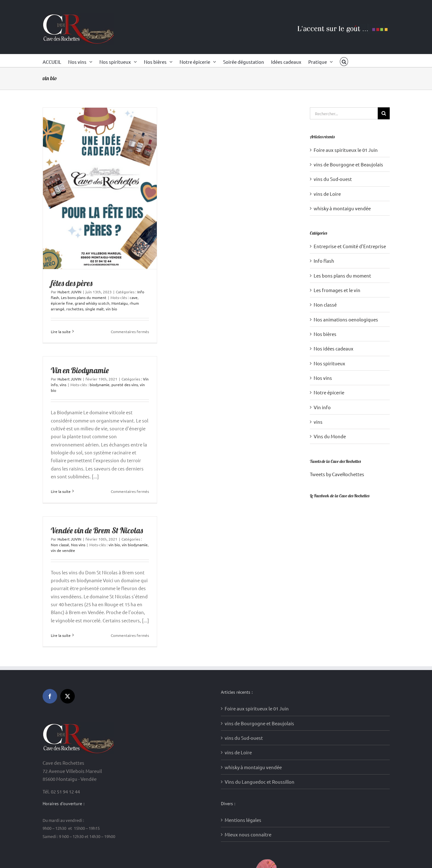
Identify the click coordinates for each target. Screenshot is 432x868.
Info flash (324, 261)
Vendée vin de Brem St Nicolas (97, 530)
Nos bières (325, 334)
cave (134, 297)
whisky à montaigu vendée (342, 208)
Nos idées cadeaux (334, 348)
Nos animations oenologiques (346, 319)
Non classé (60, 545)
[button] (344, 61)
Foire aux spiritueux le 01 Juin (346, 150)
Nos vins (78, 545)
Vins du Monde (330, 436)
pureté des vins (125, 385)
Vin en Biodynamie (80, 370)
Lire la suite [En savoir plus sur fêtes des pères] (61, 332)
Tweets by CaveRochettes (337, 474)
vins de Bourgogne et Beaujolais (348, 164)
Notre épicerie (329, 392)
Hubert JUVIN (69, 292)
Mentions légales (243, 820)
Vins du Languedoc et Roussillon (260, 782)
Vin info (322, 407)
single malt (95, 309)
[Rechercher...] (344, 113)
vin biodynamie (135, 545)
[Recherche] (384, 113)
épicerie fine (62, 303)
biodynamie (100, 385)
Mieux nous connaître (248, 834)
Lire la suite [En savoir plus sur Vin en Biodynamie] (61, 491)
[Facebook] (50, 696)
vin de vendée (63, 550)
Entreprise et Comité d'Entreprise (350, 246)
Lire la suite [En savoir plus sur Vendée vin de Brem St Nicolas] (61, 635)
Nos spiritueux (329, 363)
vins (63, 385)
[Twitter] (68, 696)
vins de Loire (327, 194)
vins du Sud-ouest (333, 179)
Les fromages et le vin (337, 290)
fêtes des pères (72, 283)
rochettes (75, 309)
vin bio (111, 309)
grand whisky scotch (92, 303)
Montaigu (120, 303)
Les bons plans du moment (84, 297)
